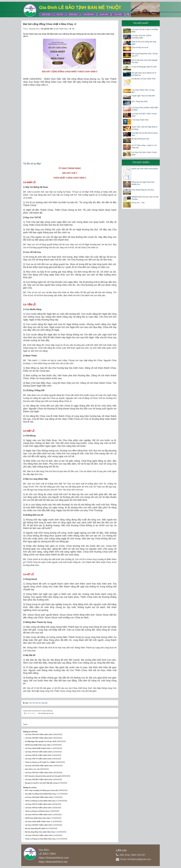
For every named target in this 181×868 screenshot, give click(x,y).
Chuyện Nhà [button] (89, 14)
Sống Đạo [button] (73, 14)
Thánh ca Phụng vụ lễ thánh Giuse (37, 811)
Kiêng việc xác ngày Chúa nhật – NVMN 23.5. (143, 183)
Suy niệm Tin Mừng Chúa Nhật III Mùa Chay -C (41, 794)
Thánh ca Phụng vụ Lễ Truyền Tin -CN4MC (40, 762)
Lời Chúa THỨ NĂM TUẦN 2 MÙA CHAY (39, 797)
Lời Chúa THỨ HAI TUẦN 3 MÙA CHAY (39, 752)
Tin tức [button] (60, 14)
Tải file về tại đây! (32, 164)
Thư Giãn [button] (118, 14)
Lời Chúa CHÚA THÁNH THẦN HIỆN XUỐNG (145, 109)
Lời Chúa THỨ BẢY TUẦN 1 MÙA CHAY (39, 825)
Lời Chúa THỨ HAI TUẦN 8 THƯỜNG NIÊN (141, 37)
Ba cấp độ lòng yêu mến (140, 139)
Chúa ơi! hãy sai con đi (140, 47)
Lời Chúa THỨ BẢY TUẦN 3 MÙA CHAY (39, 780)
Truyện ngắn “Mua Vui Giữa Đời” (143, 96)
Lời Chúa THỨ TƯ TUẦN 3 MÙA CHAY (38, 759)
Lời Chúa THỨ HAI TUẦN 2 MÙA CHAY (39, 815)
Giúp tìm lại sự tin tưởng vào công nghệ (144, 43)
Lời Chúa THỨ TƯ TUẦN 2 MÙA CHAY (38, 804)
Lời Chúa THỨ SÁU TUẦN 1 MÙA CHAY (39, 835)
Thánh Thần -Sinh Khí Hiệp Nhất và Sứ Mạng (144, 128)
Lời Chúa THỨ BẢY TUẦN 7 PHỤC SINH (144, 115)
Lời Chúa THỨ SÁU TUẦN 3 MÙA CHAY (39, 773)
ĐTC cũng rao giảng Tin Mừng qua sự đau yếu (41, 790)
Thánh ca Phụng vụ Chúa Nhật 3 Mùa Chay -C (41, 801)
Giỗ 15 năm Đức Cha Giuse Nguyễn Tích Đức (145, 61)
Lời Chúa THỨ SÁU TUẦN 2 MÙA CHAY (39, 734)
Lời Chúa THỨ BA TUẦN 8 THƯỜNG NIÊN (145, 31)
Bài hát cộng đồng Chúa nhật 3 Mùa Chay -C (41, 832)
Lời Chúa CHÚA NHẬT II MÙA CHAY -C (39, 822)
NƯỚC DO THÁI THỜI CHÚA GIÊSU (145, 169)
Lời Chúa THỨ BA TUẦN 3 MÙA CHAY (38, 755)
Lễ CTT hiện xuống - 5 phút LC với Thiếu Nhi (144, 146)
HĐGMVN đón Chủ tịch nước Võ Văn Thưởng (145, 198)
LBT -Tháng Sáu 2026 (140, 101)
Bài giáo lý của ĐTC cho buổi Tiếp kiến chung (41, 783)
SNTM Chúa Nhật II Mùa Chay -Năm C (38, 818)
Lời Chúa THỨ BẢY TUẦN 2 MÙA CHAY (39, 738)
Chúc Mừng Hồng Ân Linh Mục (143, 190)
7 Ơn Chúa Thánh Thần (140, 120)
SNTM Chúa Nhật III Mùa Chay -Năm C (39, 745)
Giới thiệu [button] (46, 14)
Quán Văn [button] (104, 14)
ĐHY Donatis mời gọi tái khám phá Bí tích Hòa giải (43, 776)
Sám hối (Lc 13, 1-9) (32, 769)
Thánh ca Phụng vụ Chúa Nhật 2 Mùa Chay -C (41, 839)
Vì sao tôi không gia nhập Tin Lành (144, 67)
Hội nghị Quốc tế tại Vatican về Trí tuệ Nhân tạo (144, 74)
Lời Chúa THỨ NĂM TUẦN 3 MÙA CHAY (39, 766)
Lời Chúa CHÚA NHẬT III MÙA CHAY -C (39, 748)
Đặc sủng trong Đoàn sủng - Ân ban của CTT (145, 55)
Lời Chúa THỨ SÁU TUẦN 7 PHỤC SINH (144, 154)
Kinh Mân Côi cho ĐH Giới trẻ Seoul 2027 (145, 134)
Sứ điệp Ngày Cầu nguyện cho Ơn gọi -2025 (41, 741)
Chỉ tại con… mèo (138, 203)
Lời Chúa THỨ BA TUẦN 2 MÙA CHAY (38, 808)
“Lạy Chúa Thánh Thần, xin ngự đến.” (143, 91)
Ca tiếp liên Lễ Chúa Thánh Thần (143, 79)
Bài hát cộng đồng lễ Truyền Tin (36, 828)
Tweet (25, 724)
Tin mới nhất (141, 23)
